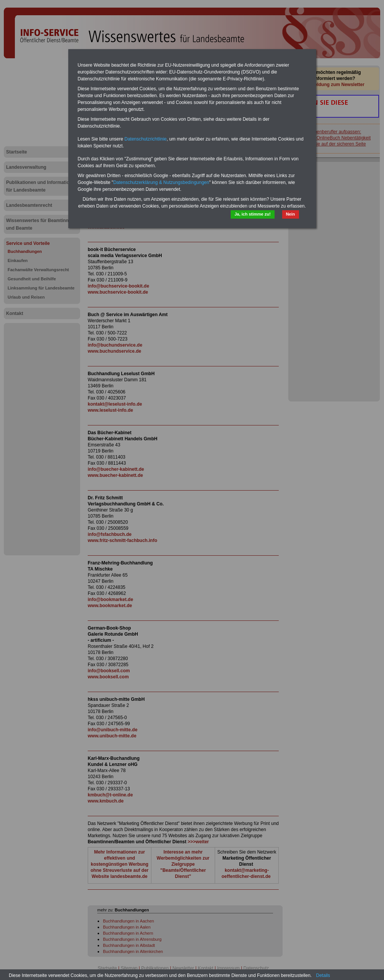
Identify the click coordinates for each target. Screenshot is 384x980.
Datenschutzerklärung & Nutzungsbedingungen (161, 182)
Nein (291, 214)
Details (323, 975)
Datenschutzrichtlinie (145, 139)
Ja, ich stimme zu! (253, 214)
